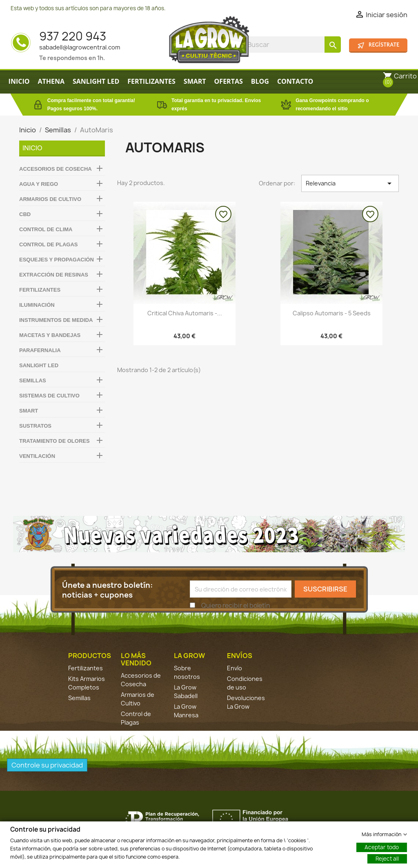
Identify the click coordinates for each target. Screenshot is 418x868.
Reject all (387, 858)
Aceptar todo (382, 847)
